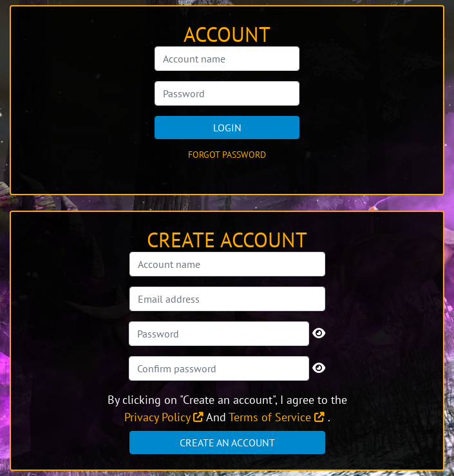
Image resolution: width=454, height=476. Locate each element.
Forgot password (227, 155)
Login (227, 128)
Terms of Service (277, 417)
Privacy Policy (164, 417)
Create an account (227, 443)
